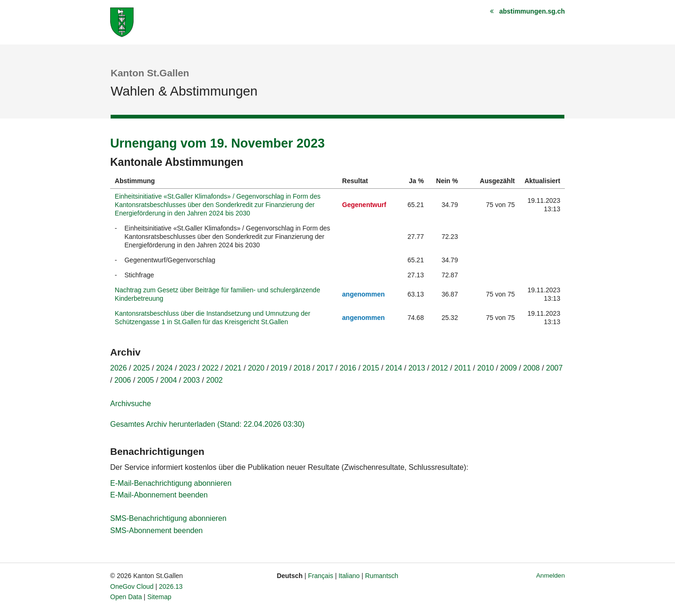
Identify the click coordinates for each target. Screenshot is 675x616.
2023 (187, 368)
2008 (532, 368)
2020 (256, 368)
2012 (440, 368)
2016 (348, 368)
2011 (463, 368)
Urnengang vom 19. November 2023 (217, 143)
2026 (119, 368)
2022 (210, 368)
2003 (192, 380)
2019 (279, 368)
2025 (142, 368)
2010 (486, 368)
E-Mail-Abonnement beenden (159, 495)
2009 (509, 368)
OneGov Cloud (132, 586)
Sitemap (159, 597)
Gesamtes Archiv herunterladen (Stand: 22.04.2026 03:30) (207, 424)
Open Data (126, 597)
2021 (233, 368)
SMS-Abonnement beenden (156, 531)
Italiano (349, 576)
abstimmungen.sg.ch (532, 11)
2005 (146, 380)
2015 (371, 368)
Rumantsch (382, 576)
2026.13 (171, 586)
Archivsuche (131, 404)
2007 (555, 368)
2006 (123, 380)
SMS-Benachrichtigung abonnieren (168, 518)
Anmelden (551, 575)
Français (321, 576)
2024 (165, 368)
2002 (215, 380)
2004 (169, 380)
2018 (302, 368)
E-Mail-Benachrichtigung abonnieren (171, 483)
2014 (394, 368)
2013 (417, 368)
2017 (325, 368)
